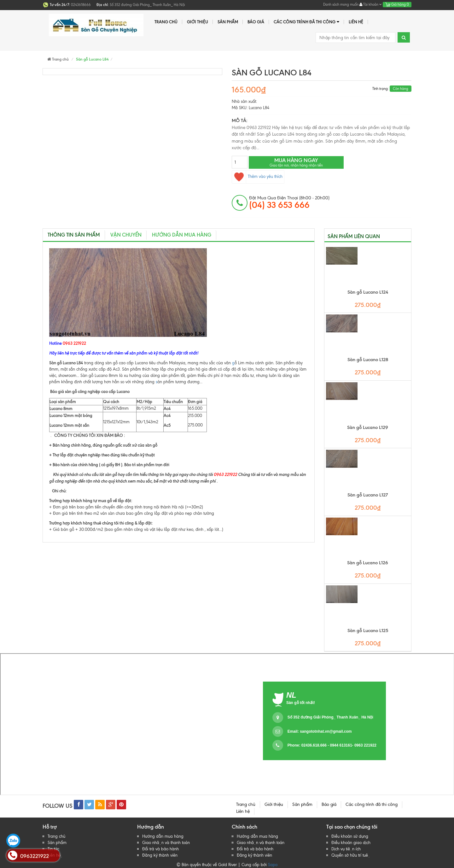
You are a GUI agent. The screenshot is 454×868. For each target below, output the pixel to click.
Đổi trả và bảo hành (160, 849)
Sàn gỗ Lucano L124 (368, 292)
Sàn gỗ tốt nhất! (301, 703)
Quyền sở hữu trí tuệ (351, 855)
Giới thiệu (198, 22)
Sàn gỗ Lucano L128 (368, 360)
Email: (320, 731)
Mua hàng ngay (296, 162)
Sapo (273, 865)
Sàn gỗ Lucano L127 (368, 495)
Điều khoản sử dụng (350, 836)
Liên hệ (356, 22)
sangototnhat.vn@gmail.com (326, 731)
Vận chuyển (126, 235)
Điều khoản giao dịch (351, 843)
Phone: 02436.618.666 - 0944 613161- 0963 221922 (332, 745)
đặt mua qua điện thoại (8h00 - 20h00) (289, 202)
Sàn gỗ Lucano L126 (368, 563)
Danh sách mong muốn (341, 4)
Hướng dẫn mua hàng (182, 235)
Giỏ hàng (397, 4)
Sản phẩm (228, 22)
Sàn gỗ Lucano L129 (368, 428)
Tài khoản (371, 4)
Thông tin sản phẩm (74, 235)
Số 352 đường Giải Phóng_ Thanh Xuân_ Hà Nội (330, 717)
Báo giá (256, 22)
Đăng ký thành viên (160, 855)
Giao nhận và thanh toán (166, 843)
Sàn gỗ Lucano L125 (368, 631)
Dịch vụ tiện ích (346, 849)
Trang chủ (166, 22)
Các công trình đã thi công (306, 22)
